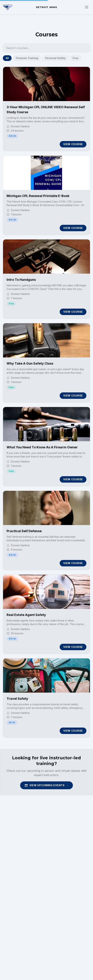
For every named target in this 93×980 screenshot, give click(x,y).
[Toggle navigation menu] (87, 7)
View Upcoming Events (47, 785)
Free (76, 58)
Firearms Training (27, 58)
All (7, 58)
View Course (73, 144)
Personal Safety (55, 58)
